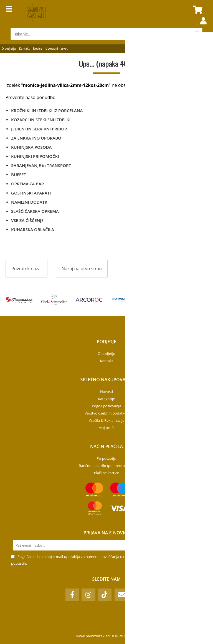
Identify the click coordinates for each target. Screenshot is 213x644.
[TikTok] (105, 595)
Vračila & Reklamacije (107, 420)
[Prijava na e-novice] (197, 545)
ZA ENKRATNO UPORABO (36, 138)
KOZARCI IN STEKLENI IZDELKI (41, 120)
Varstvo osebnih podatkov (106, 413)
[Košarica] (197, 10)
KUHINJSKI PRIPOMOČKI (35, 156)
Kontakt (24, 49)
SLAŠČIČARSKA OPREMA (35, 211)
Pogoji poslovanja (106, 406)
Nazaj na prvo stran (82, 269)
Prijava (201, 26)
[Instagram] (88, 595)
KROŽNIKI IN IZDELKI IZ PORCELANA (47, 110)
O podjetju (9, 49)
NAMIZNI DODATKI (30, 202)
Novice (38, 49)
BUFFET (19, 175)
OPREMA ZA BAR (27, 184)
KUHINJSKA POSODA (31, 147)
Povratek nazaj (26, 269)
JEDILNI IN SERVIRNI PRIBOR (39, 129)
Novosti (106, 392)
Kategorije (106, 399)
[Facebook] (72, 595)
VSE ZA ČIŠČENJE (27, 220)
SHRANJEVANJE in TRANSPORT (41, 165)
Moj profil (106, 428)
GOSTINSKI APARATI (31, 193)
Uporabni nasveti (57, 49)
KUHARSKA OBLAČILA (33, 229)
